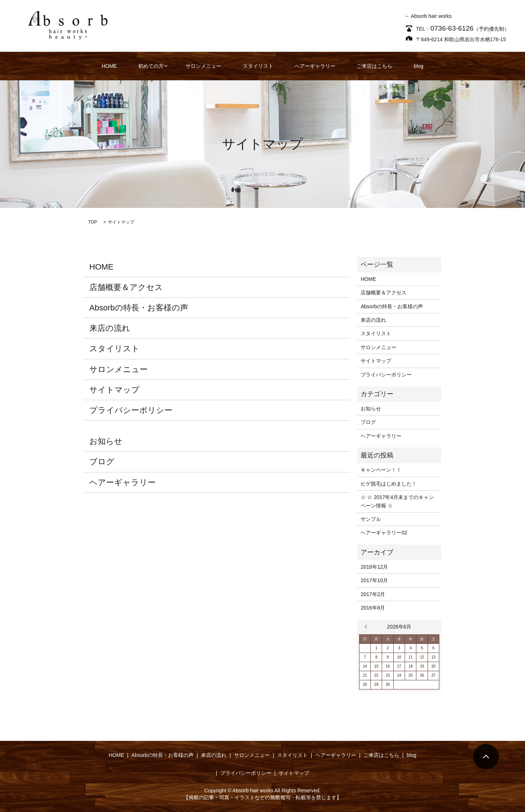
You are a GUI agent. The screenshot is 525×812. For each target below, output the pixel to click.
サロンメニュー (215, 66)
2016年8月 (373, 608)
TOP (93, 222)
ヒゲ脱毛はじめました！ (389, 484)
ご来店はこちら (359, 66)
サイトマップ (114, 390)
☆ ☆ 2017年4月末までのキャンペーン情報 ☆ (397, 501)
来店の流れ (110, 328)
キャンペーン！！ (381, 470)
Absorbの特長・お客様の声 (139, 308)
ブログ (102, 462)
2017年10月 (374, 580)
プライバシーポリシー (131, 410)
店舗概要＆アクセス (126, 287)
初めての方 (167, 66)
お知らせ (106, 441)
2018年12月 (374, 567)
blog (394, 66)
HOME (134, 66)
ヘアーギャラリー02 (384, 533)
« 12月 (368, 627)
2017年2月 (373, 594)
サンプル (371, 519)
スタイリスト (260, 66)
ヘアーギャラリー (308, 66)
